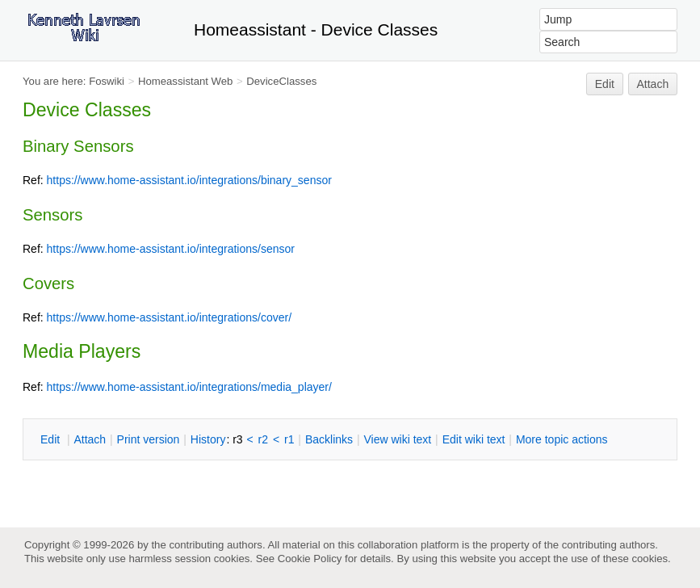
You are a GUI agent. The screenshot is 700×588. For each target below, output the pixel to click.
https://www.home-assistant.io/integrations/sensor (171, 249)
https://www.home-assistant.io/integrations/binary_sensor (189, 180)
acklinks (329, 439)
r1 (289, 439)
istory (208, 439)
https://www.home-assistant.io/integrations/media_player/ (189, 387)
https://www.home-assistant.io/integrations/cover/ (169, 317)
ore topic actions (562, 439)
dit (52, 439)
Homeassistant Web (185, 81)
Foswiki (107, 81)
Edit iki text (474, 439)
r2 (263, 439)
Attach (653, 84)
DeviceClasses (281, 81)
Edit (605, 84)
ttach (90, 439)
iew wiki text (397, 439)
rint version (149, 439)
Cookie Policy (310, 559)
